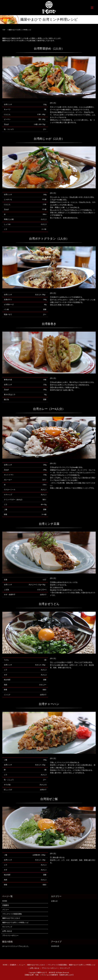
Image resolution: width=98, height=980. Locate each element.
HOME (5, 901)
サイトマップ (7, 927)
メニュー (6, 910)
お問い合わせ (7, 931)
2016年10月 (55, 946)
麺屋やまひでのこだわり (11, 918)
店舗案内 (6, 905)
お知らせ (54, 901)
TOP (4, 30)
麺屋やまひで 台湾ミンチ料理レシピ (16, 923)
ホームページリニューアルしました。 (16, 946)
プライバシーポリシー (10, 936)
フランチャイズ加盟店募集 (12, 914)
